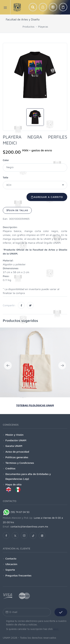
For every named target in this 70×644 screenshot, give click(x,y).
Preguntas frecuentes (18, 575)
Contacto (11, 558)
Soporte (10, 570)
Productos (29, 27)
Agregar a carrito (47, 197)
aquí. (56, 629)
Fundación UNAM (16, 440)
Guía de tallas (17, 210)
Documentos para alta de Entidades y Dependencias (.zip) (28, 476)
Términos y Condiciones (20, 463)
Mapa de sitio (13, 484)
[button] (33, 7)
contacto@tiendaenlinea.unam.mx (29, 527)
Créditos (10, 468)
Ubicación (11, 564)
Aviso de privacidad (17, 452)
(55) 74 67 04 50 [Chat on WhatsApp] (16, 512)
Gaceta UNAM (14, 446)
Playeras (43, 27)
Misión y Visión (14, 435)
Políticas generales (17, 457)
